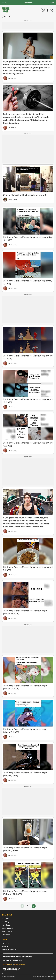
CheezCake (6, 935)
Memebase (28, 3)
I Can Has (5, 919)
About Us (5, 946)
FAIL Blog (5, 922)
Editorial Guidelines (9, 950)
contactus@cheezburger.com (14, 964)
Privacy (39, 977)
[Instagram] (43, 10)
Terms (34, 977)
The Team (5, 943)
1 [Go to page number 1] (28, 906)
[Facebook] (48, 10)
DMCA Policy (51, 977)
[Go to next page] (34, 906)
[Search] (6, 3)
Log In (52, 3)
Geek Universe (7, 931)
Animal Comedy (8, 928)
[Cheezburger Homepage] (28, 970)
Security (44, 977)
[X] (52, 10)
